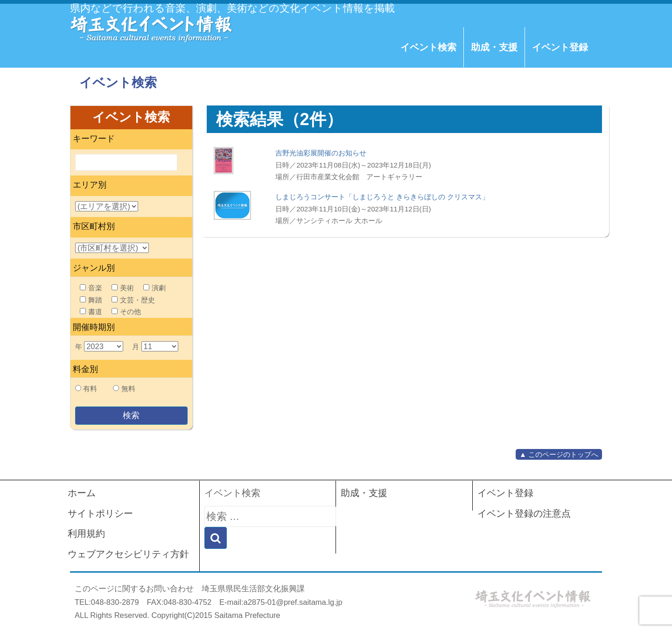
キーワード (94, 139)
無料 (128, 389)
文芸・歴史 (133, 300)
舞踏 (91, 300)
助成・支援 (494, 47)
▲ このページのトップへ (559, 454)
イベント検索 (428, 47)
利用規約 (86, 533)
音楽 (91, 288)
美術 (123, 288)
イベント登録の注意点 (524, 513)
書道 (91, 312)
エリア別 (90, 185)
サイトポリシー (100, 513)
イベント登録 (560, 47)
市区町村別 (94, 226)
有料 (90, 389)
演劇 (154, 288)
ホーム (82, 493)
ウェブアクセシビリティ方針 (128, 554)
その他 (126, 312)
